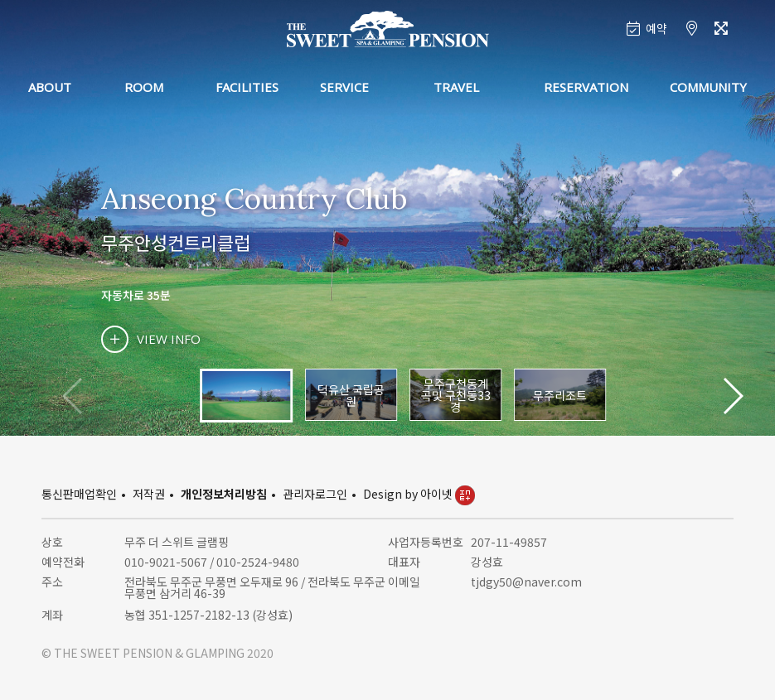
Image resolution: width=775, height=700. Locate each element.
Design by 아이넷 (419, 494)
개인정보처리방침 (224, 494)
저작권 (149, 494)
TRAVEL (456, 87)
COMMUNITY (708, 87)
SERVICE (344, 87)
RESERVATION (586, 87)
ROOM (144, 87)
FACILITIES (247, 87)
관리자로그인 (315, 494)
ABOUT (50, 87)
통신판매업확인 (79, 494)
